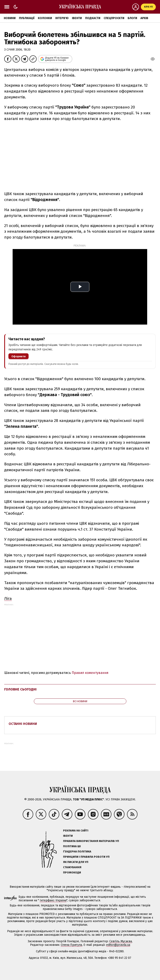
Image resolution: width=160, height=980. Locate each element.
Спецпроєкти (114, 18)
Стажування (72, 867)
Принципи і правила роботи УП (86, 857)
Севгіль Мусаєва (121, 941)
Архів (144, 18)
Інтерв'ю (62, 18)
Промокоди (72, 872)
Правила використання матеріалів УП (91, 841)
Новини (10, 18)
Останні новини (23, 724)
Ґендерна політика (77, 851)
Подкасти (93, 18)
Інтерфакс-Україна (53, 900)
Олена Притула (71, 945)
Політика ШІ (72, 846)
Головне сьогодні (20, 689)
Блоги (132, 18)
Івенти (77, 18)
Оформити (19, 356)
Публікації (27, 18)
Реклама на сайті (76, 831)
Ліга (8, 598)
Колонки (45, 18)
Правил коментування (90, 673)
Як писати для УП (76, 862)
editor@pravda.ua (118, 945)
